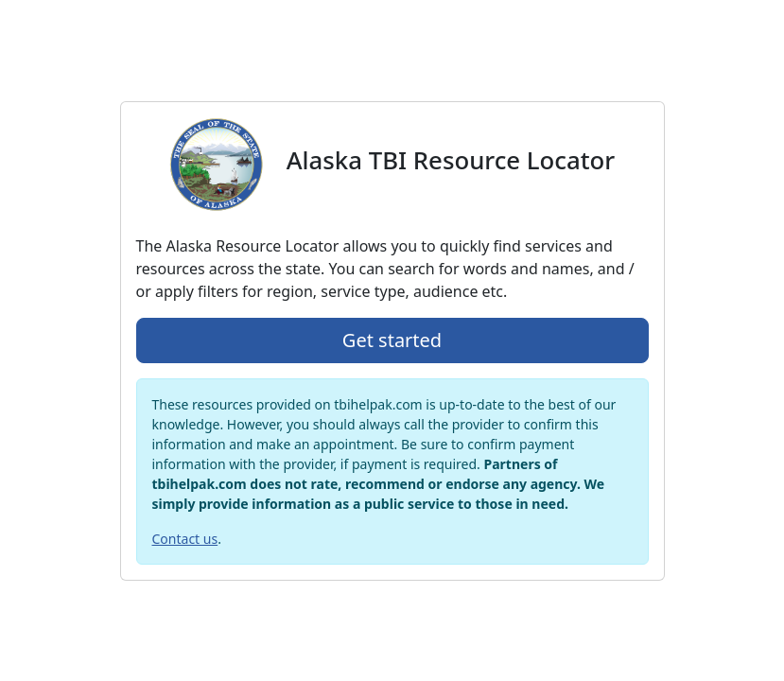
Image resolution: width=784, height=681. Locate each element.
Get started (392, 340)
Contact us (185, 539)
